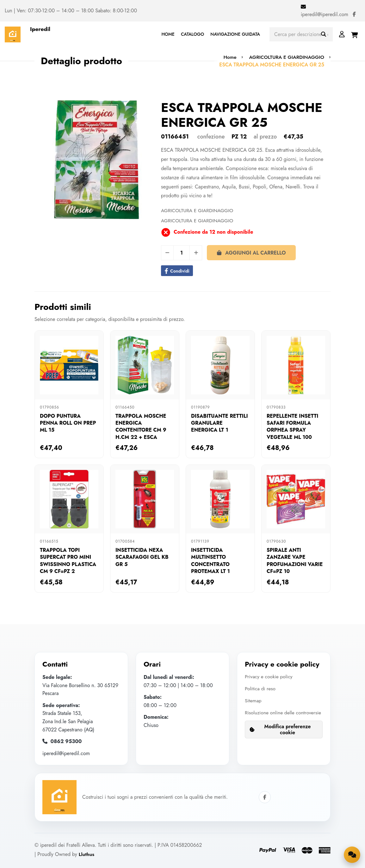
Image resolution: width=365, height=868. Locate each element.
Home (227, 57)
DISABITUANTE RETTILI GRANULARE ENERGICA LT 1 (220, 423)
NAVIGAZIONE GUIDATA (235, 34)
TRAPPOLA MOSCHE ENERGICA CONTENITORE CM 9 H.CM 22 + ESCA (141, 427)
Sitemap (253, 700)
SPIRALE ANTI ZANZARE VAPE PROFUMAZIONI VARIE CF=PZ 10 (295, 561)
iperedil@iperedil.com (325, 14)
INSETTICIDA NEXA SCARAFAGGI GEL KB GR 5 (142, 557)
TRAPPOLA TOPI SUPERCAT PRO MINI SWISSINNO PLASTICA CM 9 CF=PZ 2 (68, 561)
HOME (168, 34)
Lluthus (87, 854)
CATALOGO (192, 34)
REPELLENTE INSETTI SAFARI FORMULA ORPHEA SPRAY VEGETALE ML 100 (292, 427)
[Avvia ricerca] (324, 34)
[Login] (342, 34)
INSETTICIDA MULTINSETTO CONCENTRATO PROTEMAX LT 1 (210, 561)
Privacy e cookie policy (269, 677)
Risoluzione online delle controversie (270, 716)
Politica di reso (261, 689)
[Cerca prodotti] (301, 34)
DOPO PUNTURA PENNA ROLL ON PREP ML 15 (68, 423)
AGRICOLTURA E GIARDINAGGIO (286, 57)
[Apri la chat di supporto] (352, 854)
